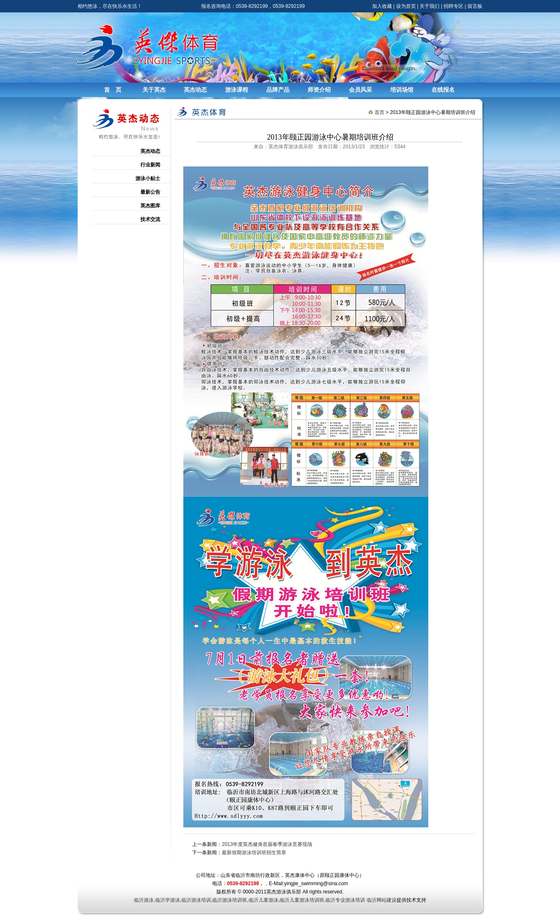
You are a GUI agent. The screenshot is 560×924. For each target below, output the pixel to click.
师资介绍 (319, 90)
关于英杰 (154, 90)
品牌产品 (278, 90)
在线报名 (443, 90)
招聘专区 (453, 6)
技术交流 (150, 219)
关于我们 (429, 6)
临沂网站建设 (382, 900)
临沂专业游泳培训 (345, 900)
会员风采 (361, 90)
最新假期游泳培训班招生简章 (254, 853)
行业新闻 (150, 165)
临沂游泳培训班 (230, 900)
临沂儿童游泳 (263, 900)
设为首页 (406, 6)
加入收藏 (382, 6)
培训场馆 (402, 90)
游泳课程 (237, 90)
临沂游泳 (144, 900)
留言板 (475, 6)
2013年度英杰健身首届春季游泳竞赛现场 (267, 844)
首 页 (113, 90)
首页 (380, 112)
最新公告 (150, 192)
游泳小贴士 (148, 178)
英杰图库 (150, 206)
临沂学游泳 (168, 900)
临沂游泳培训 (196, 900)
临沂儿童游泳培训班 (302, 900)
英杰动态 (195, 90)
